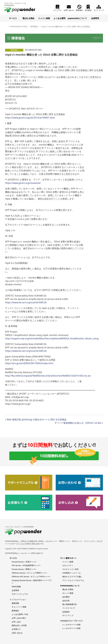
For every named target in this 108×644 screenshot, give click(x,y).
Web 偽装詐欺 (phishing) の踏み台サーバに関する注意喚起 (37, 419)
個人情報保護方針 (70, 604)
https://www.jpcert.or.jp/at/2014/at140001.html (30, 118)
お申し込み (16, 622)
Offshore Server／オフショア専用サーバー (29, 573)
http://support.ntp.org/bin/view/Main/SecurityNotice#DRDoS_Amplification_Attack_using (52, 338)
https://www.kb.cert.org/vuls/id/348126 (26, 302)
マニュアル (57, 8)
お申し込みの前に (19, 618)
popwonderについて (77, 18)
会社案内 (88, 8)
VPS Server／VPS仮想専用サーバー (26, 565)
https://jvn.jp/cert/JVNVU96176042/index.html (29, 363)
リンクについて (69, 608)
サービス (13, 18)
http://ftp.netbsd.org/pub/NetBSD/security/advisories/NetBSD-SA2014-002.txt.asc (48, 376)
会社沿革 (66, 601)
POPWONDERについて (70, 586)
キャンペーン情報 (19, 607)
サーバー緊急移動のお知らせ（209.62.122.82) (78, 423)
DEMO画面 (16, 587)
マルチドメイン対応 (71, 569)
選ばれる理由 (28, 18)
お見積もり (16, 629)
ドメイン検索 (44, 18)
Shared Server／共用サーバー (24, 562)
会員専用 (95, 18)
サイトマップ (99, 8)
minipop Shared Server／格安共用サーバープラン (32, 582)
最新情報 (15, 603)
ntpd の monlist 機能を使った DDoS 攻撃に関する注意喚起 (66, 26)
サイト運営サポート (68, 558)
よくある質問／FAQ (20, 614)
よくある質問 (59, 18)
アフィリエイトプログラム (73, 580)
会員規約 (66, 612)
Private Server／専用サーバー (24, 569)
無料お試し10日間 (19, 625)
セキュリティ (68, 565)
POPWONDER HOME (18, 26)
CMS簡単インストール (72, 573)
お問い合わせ (69, 8)
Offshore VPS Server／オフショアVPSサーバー (31, 577)
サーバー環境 (68, 593)
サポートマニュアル (20, 594)
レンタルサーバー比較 (71, 625)
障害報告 (79, 8)
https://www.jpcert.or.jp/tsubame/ (23, 183)
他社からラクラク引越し (72, 577)
